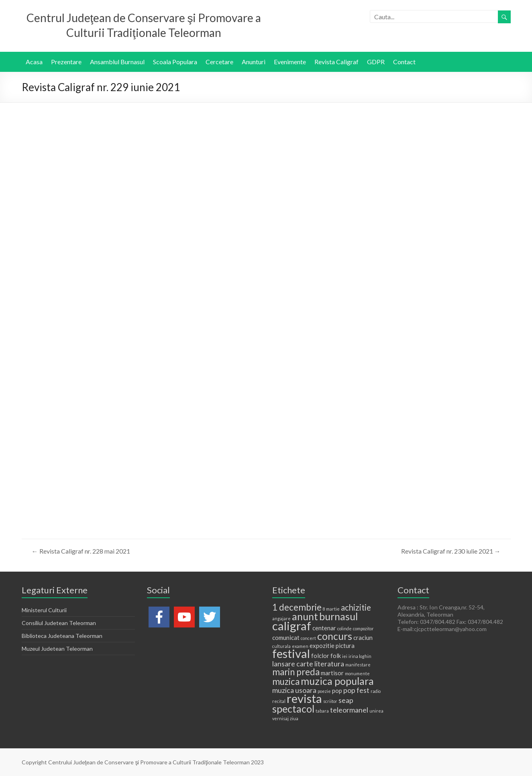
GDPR (376, 62)
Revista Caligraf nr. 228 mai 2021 (81, 551)
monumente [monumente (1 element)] (357, 673)
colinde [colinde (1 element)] (344, 628)
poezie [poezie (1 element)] (324, 691)
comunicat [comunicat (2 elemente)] (286, 638)
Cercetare (219, 62)
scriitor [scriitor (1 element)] (330, 701)
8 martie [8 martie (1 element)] (331, 609)
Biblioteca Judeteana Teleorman (62, 636)
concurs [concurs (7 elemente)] (335, 636)
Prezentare (66, 62)
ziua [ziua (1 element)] (294, 718)
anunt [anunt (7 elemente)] (305, 616)
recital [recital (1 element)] (279, 701)
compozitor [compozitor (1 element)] (363, 628)
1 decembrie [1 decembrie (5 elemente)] (297, 607)
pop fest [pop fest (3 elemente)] (356, 690)
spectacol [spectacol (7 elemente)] (293, 709)
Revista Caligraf (336, 62)
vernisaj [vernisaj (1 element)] (280, 718)
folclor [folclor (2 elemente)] (320, 656)
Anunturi (254, 62)
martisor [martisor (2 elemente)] (332, 673)
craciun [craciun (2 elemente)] (363, 638)
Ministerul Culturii (44, 610)
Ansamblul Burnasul (117, 62)
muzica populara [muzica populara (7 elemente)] (337, 681)
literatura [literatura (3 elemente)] (329, 664)
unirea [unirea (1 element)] (376, 711)
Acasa (34, 62)
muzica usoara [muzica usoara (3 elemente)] (294, 690)
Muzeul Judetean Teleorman (57, 649)
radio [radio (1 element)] (376, 691)
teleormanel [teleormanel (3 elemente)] (349, 710)
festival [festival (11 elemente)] (291, 653)
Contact (404, 62)
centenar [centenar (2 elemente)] (324, 628)
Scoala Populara (175, 62)
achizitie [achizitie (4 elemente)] (356, 607)
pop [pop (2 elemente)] (337, 690)
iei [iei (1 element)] (345, 656)
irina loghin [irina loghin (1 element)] (360, 656)
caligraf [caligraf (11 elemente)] (292, 626)
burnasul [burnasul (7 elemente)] (338, 616)
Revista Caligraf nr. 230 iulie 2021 (451, 551)
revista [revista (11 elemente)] (304, 698)
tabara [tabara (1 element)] (322, 711)
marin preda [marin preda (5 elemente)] (296, 672)
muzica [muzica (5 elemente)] (286, 681)
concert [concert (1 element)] (308, 638)
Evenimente (290, 62)
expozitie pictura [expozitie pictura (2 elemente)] (332, 646)
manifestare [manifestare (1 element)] (358, 665)
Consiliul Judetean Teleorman (59, 623)
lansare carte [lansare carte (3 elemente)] (293, 664)
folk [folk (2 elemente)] (336, 656)
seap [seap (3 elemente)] (346, 700)
